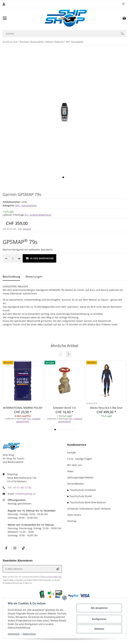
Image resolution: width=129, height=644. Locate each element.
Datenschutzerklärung (51, 577)
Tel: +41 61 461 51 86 (19, 488)
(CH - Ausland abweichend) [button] (38, 215)
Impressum (14, 634)
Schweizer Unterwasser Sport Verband (89, 509)
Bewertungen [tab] (34, 277)
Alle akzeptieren (99, 608)
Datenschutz (30, 634)
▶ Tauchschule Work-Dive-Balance (87, 502)
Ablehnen (99, 629)
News (70, 471)
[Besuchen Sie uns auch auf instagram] (15, 548)
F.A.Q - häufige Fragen (80, 459)
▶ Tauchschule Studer (80, 496)
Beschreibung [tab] (11, 277)
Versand (27, 229)
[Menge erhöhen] (19, 258)
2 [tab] (66, 177)
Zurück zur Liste (10, 42)
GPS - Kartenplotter (26, 205)
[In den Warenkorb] (39, 258)
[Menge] (13, 258)
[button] (69, 354)
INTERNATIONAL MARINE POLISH (23, 408)
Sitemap (72, 521)
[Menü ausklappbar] (5, 18)
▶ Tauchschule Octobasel (82, 490)
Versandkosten (76, 484)
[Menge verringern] (6, 258)
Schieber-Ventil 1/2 (64, 408)
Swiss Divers (74, 515)
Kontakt (71, 453)
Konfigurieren (99, 619)
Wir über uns (75, 465)
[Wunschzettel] (123, 4)
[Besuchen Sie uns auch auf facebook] (6, 548)
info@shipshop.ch (25, 494)
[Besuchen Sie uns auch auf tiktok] (23, 548)
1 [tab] (63, 177)
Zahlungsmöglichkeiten (80, 477)
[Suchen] (60, 34)
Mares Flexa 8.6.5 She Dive (106, 408)
